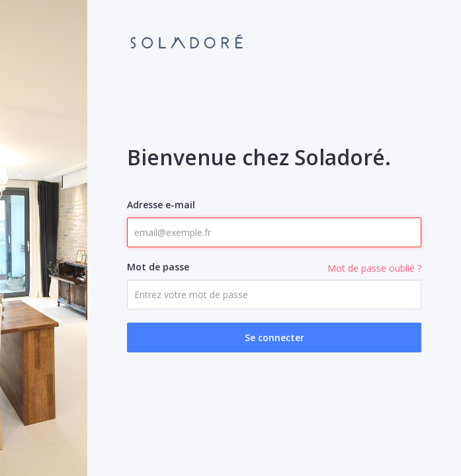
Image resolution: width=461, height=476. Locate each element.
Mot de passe (158, 267)
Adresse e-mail (161, 205)
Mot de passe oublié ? (374, 268)
